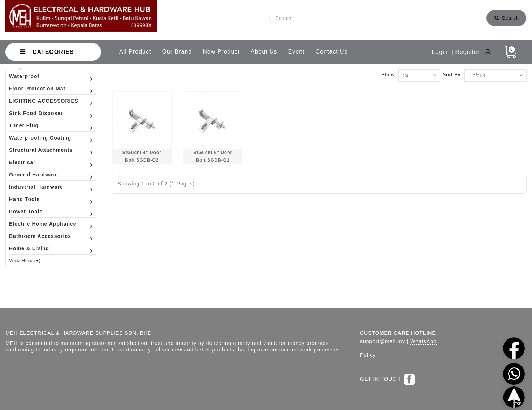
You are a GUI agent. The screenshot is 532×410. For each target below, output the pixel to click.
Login (440, 52)
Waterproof (24, 76)
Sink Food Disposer (36, 113)
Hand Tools (24, 199)
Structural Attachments (41, 150)
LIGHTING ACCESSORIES (44, 101)
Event (297, 52)
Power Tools (26, 212)
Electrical (22, 162)
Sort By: (453, 75)
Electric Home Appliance (43, 224)
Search (507, 18)
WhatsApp (423, 341)
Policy (368, 355)
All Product (135, 52)
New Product (221, 52)
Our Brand (177, 52)
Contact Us (332, 52)
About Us (264, 52)
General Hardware (34, 175)
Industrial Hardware (36, 187)
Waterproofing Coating (40, 138)
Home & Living (29, 248)
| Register (466, 52)
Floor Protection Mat (37, 89)
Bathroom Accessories (40, 236)
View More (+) (25, 261)
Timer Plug (24, 125)
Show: (389, 75)
